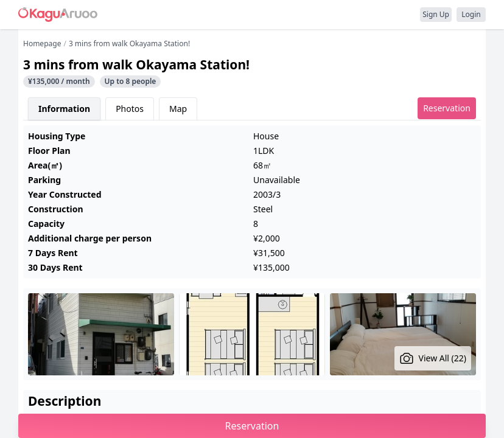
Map (178, 109)
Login (471, 14)
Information (64, 109)
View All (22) (433, 358)
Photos (130, 109)
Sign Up (436, 14)
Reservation (447, 108)
